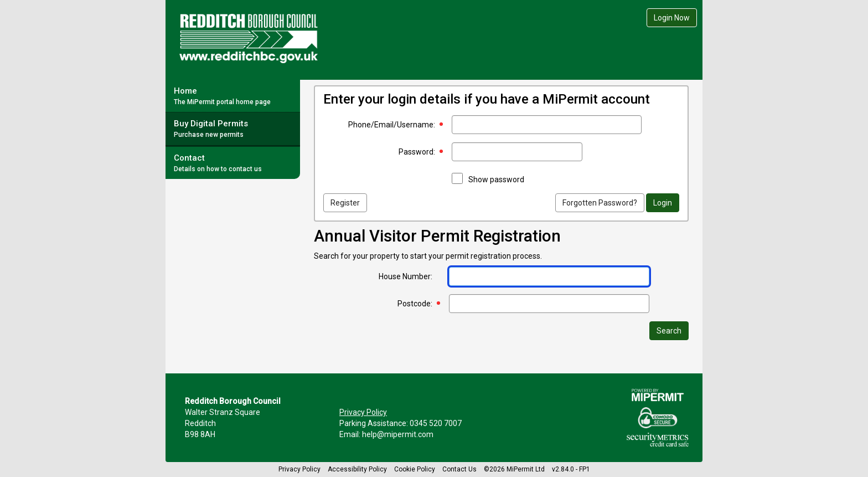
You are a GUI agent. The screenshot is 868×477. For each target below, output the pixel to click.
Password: (417, 152)
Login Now (672, 18)
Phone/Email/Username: (392, 125)
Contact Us (459, 469)
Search (669, 331)
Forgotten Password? (600, 203)
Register (345, 203)
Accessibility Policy (357, 469)
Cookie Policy (415, 469)
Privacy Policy (363, 412)
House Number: (405, 276)
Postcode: (415, 304)
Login (663, 203)
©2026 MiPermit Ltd (514, 469)
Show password (496, 179)
